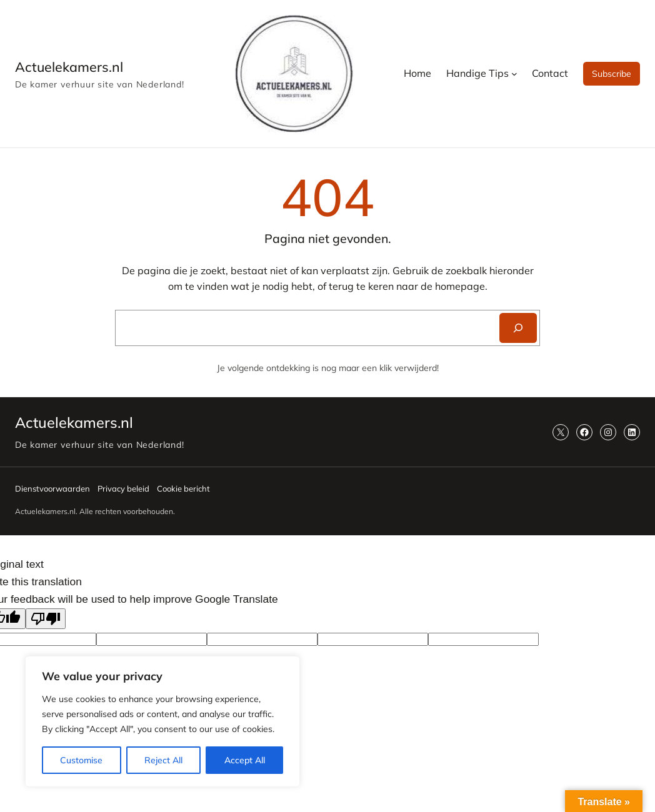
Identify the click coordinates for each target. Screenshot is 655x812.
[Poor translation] (46, 619)
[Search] (518, 328)
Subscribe (612, 74)
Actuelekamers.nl (69, 67)
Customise (81, 760)
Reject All (163, 760)
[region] (162, 721)
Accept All (245, 760)
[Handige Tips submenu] (514, 74)
